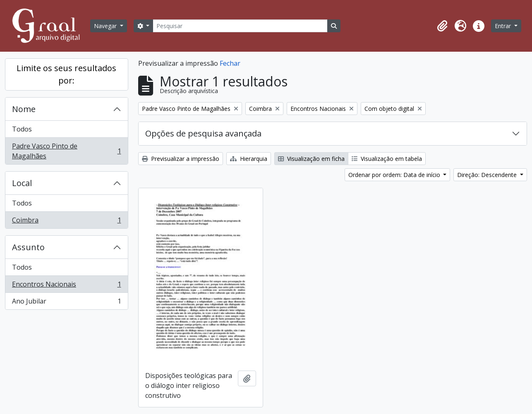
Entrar (504, 26)
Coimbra (66, 222)
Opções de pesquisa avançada (203, 133)
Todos (22, 129)
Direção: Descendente (488, 175)
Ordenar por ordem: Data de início (395, 175)
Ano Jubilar (66, 303)
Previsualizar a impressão (181, 159)
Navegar (106, 26)
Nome (24, 109)
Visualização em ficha (311, 159)
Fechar (230, 63)
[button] (442, 26)
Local (22, 183)
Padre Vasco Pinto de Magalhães (66, 151)
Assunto (28, 247)
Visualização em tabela (387, 159)
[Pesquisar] (240, 26)
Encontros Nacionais (66, 286)
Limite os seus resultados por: (66, 74)
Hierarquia (249, 159)
